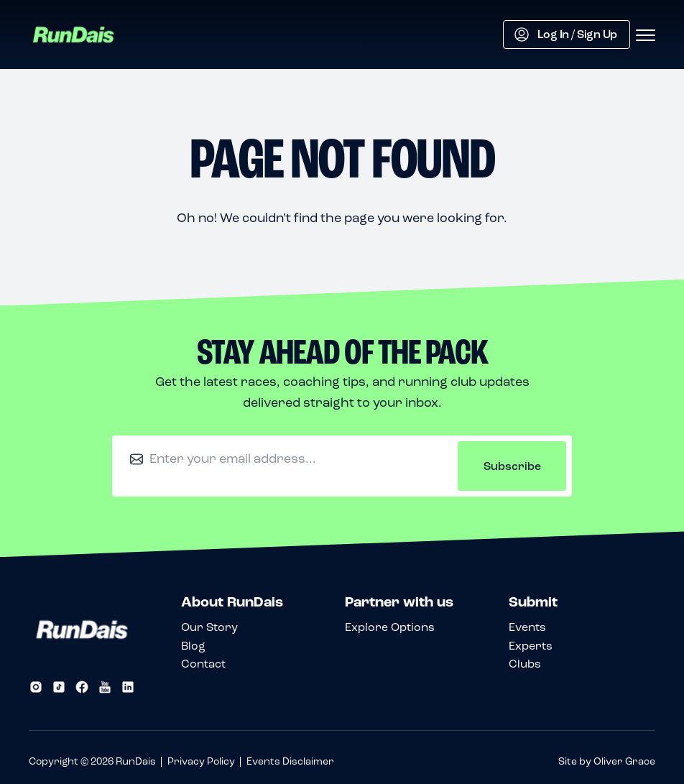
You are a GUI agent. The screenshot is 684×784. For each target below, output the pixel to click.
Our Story (209, 627)
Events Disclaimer (290, 761)
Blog (193, 646)
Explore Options (390, 627)
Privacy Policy (201, 761)
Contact (203, 664)
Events (527, 627)
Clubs (525, 664)
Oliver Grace (624, 761)
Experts (531, 646)
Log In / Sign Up (566, 34)
